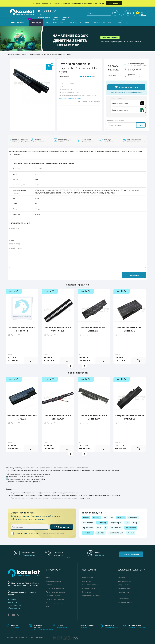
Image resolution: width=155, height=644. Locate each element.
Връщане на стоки (124, 585)
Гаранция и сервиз (53, 596)
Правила (49, 585)
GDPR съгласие (87, 577)
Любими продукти (89, 588)
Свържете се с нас (124, 581)
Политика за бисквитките (55, 592)
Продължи (134, 275)
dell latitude (88, 533)
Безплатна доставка (53, 581)
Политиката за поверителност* (53, 533)
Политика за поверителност (56, 588)
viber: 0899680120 (14, 605)
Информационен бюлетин (91, 596)
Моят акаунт (86, 581)
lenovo (86, 518)
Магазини (121, 577)
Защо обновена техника (78, 23)
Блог (48, 606)
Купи (141, 125)
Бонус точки (86, 592)
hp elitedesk (131, 528)
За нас (48, 577)
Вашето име (14, 229)
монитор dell (116, 528)
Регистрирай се (114, 3)
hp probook (88, 528)
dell (105, 518)
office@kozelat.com (44, 17)
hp (112, 518)
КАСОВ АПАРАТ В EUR (54, 23)
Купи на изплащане (103, 23)
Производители (123, 598)
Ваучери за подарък (125, 602)
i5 (106, 528)
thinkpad (121, 518)
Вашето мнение (16, 249)
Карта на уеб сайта (124, 588)
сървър (131, 533)
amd (99, 528)
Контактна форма (131, 554)
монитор (101, 533)
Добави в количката (126, 87)
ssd (127, 523)
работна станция (116, 533)
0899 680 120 (58, 555)
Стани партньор (123, 592)
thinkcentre (133, 518)
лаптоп (96, 518)
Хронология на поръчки (91, 585)
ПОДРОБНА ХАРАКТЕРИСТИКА (70, 99)
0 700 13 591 (47, 11)
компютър (102, 523)
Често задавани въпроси (55, 599)
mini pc (136, 523)
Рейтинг (13, 241)
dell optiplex (88, 523)
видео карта (116, 523)
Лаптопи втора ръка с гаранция (58, 603)
